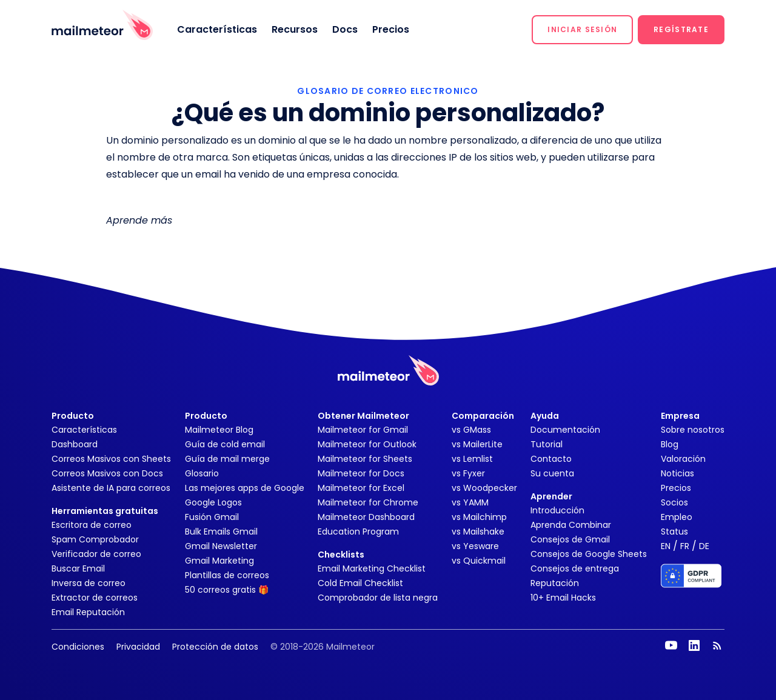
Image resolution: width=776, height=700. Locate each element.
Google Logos (213, 502)
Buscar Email (78, 568)
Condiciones (78, 647)
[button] (582, 30)
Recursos (295, 29)
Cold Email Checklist (360, 583)
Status (674, 532)
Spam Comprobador (95, 539)
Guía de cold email (225, 444)
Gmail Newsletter (221, 546)
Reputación (555, 583)
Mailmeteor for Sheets (365, 459)
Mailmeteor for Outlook (367, 444)
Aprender (551, 496)
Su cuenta (552, 473)
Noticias (677, 473)
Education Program (358, 532)
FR (685, 546)
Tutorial (547, 444)
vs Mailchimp (479, 517)
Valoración (683, 459)
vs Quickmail (479, 561)
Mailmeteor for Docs (361, 473)
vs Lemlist (472, 459)
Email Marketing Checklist (372, 568)
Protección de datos (215, 647)
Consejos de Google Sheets (589, 554)
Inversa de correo (89, 583)
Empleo (677, 517)
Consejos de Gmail (570, 539)
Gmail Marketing (219, 561)
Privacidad (138, 647)
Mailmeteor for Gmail (363, 430)
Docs (345, 29)
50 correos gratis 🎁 (227, 590)
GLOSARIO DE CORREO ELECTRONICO (388, 91)
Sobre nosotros (693, 430)
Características (217, 29)
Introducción (557, 510)
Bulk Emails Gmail (221, 532)
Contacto (551, 459)
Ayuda (545, 416)
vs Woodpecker (484, 488)
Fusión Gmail (212, 517)
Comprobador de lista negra (378, 598)
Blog (670, 444)
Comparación (483, 416)
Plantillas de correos (227, 575)
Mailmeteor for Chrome (368, 502)
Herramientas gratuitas (105, 511)
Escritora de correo (92, 525)
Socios (674, 502)
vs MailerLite (477, 444)
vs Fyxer (468, 473)
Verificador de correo (96, 554)
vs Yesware (475, 546)
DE (704, 546)
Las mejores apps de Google (245, 488)
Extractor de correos (95, 598)
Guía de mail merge (227, 459)
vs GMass (471, 430)
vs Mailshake (478, 532)
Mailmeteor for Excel (361, 488)
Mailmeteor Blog (219, 430)
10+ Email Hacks (563, 598)
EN (666, 546)
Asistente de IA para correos (111, 488)
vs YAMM (470, 502)
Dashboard (75, 444)
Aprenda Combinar (571, 525)
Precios (391, 29)
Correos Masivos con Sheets (111, 459)
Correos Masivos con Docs (107, 473)
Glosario (202, 473)
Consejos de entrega (575, 568)
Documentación (565, 430)
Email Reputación (88, 612)
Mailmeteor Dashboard (366, 517)
